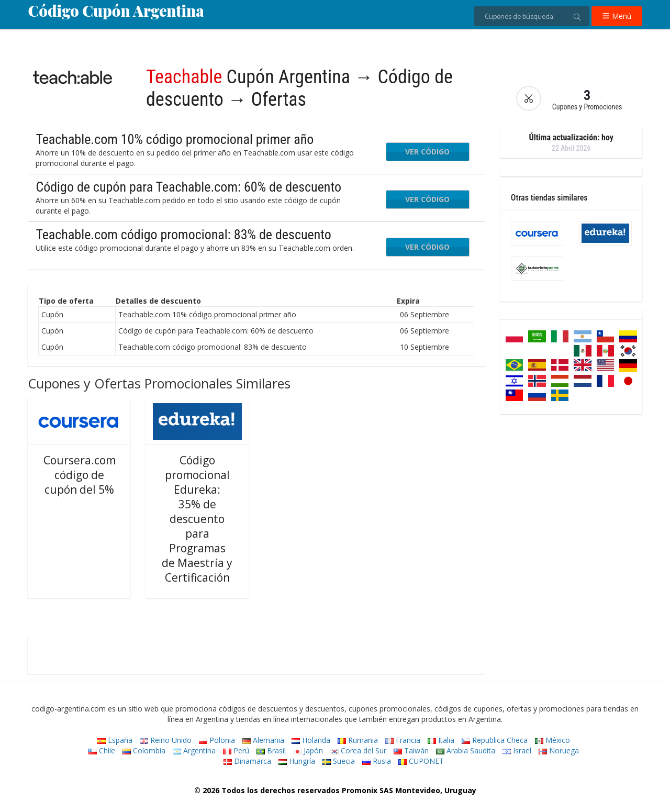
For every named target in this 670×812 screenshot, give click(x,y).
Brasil (271, 750)
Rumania (358, 740)
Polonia (217, 740)
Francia (403, 740)
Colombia (144, 750)
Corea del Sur (358, 750)
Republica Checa (495, 740)
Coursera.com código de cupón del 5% (80, 475)
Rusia (377, 761)
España (115, 740)
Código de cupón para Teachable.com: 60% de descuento (188, 187)
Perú (236, 750)
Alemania (263, 740)
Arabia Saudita (466, 750)
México (552, 740)
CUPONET (421, 761)
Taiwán (411, 750)
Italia (441, 740)
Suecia (339, 761)
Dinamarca (247, 761)
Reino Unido (166, 740)
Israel (517, 750)
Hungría (297, 761)
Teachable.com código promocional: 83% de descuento (183, 235)
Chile (102, 750)
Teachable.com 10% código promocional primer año (175, 139)
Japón (308, 750)
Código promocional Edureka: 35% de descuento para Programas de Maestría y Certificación (197, 519)
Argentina (194, 750)
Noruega (559, 750)
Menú (617, 16)
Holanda (311, 740)
